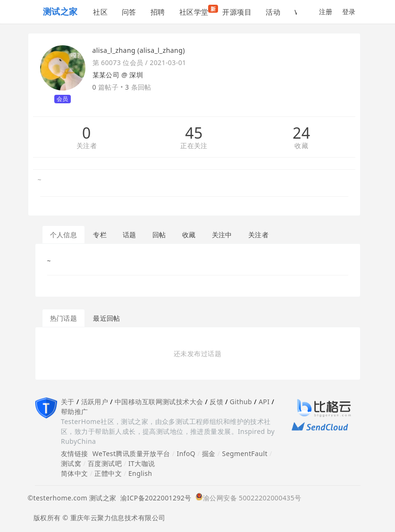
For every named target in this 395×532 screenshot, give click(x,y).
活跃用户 (95, 402)
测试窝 (71, 463)
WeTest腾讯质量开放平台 (131, 453)
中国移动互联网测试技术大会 (159, 402)
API (264, 402)
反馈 (216, 402)
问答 (129, 12)
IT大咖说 (142, 463)
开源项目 (237, 12)
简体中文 (75, 473)
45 (194, 133)
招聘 (158, 12)
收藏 (301, 146)
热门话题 (64, 318)
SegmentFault (245, 453)
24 (301, 133)
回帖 (159, 235)
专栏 (100, 235)
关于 (68, 402)
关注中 (222, 235)
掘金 (209, 453)
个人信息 (64, 235)
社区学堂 (197, 11)
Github (241, 402)
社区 (100, 12)
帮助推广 (75, 411)
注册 (326, 12)
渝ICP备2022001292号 (154, 498)
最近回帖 (107, 318)
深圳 (136, 75)
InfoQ (186, 453)
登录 (349, 12)
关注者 (87, 146)
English (140, 473)
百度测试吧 (105, 463)
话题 (130, 235)
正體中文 (108, 473)
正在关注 (194, 146)
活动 (273, 12)
